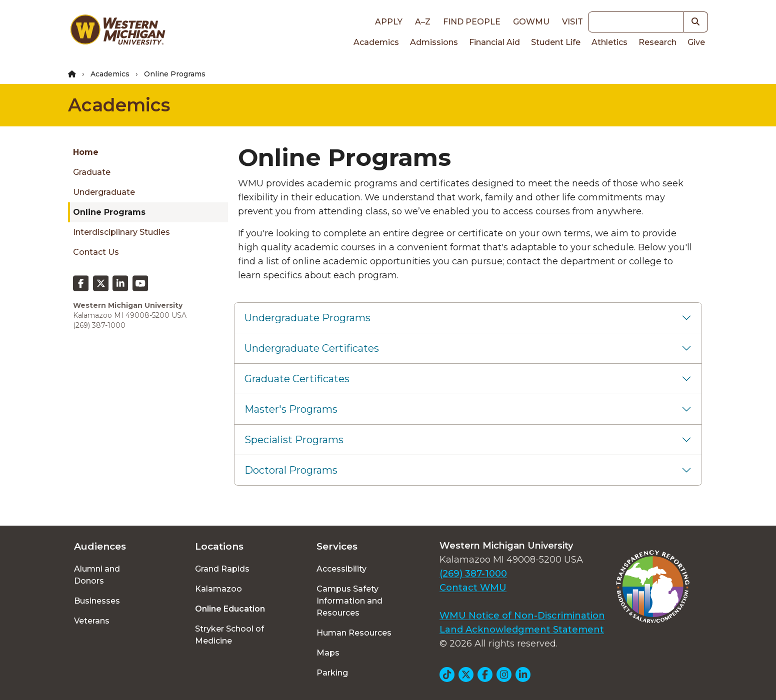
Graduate (92, 172)
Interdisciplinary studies (121, 232)
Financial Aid (494, 42)
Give (696, 42)
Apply (389, 22)
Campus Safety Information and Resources (349, 601)
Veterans (92, 621)
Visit (572, 22)
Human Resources (354, 633)
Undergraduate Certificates (312, 348)
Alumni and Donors (97, 575)
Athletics (609, 42)
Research (657, 42)
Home (86, 152)
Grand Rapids (222, 569)
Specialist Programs (294, 440)
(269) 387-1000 (473, 574)
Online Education (230, 609)
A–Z (423, 22)
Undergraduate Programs (307, 318)
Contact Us (96, 252)
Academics (376, 42)
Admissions (434, 42)
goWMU (531, 22)
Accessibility (341, 569)
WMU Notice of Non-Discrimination (522, 616)
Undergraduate (104, 192)
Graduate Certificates (297, 379)
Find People (472, 22)
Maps (328, 653)
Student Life (556, 42)
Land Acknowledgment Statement (522, 630)
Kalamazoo (218, 589)
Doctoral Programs (291, 470)
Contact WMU (473, 588)
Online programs (109, 212)
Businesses (97, 601)
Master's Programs (291, 409)
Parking (332, 673)
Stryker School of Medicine (229, 635)
